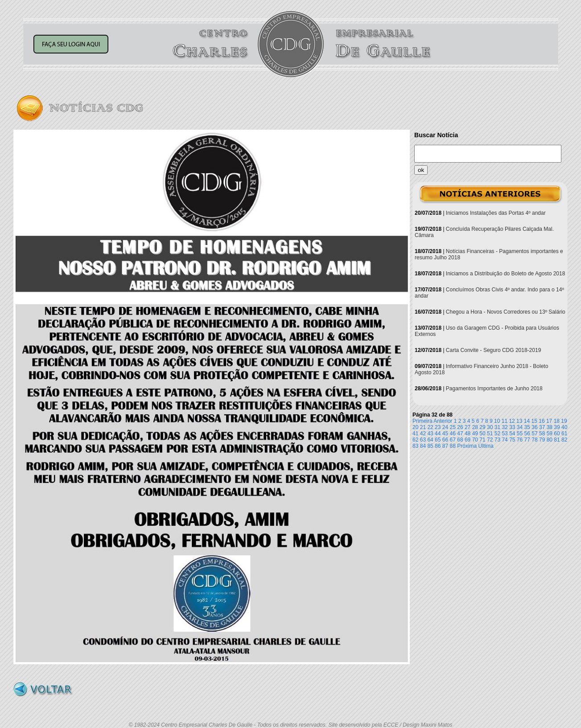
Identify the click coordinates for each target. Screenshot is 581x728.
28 (475, 427)
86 (438, 446)
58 (542, 434)
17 (549, 421)
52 (497, 434)
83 (415, 446)
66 (445, 440)
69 (468, 440)
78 (534, 440)
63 (423, 440)
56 (527, 434)
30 (490, 427)
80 (550, 440)
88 (453, 446)
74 (505, 440)
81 (557, 440)
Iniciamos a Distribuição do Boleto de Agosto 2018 (506, 274)
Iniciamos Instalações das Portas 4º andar (496, 213)
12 (512, 421)
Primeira (422, 421)
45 (445, 434)
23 (438, 427)
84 (423, 446)
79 (542, 440)
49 (475, 434)
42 (423, 434)
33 (512, 427)
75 (512, 440)
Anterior (443, 421)
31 (497, 427)
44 (438, 434)
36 (534, 427)
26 (460, 427)
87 (445, 446)
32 (505, 427)
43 (430, 434)
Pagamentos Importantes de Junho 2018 (494, 389)
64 (430, 440)
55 (520, 434)
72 (490, 440)
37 (542, 427)
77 (527, 440)
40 (564, 427)
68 (460, 440)
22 (430, 427)
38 (550, 427)
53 (505, 434)
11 (505, 421)
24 (445, 427)
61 (564, 434)
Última (486, 446)
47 (460, 434)
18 (557, 421)
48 (468, 434)
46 (453, 434)
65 (438, 440)
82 (564, 440)
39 (557, 427)
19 (564, 421)
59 (550, 434)
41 (415, 434)
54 (512, 434)
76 (520, 440)
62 (415, 440)
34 (520, 427)
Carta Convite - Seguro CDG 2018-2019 (493, 350)
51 (490, 434)
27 (468, 427)
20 (415, 427)
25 (453, 427)
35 (527, 427)
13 (519, 421)
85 (430, 446)
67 (453, 440)
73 (497, 440)
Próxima (467, 446)
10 (497, 421)
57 (534, 434)
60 (557, 434)
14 (527, 421)
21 (423, 427)
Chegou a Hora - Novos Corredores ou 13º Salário (506, 312)
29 (482, 427)
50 (482, 434)
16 (542, 421)
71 (482, 440)
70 (475, 440)
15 (534, 421)
